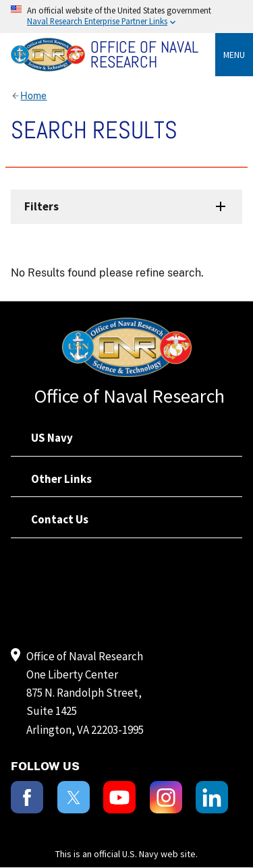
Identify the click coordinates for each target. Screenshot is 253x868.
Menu (234, 55)
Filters (41, 206)
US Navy (52, 438)
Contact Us (60, 519)
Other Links (61, 479)
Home (33, 96)
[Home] (113, 55)
